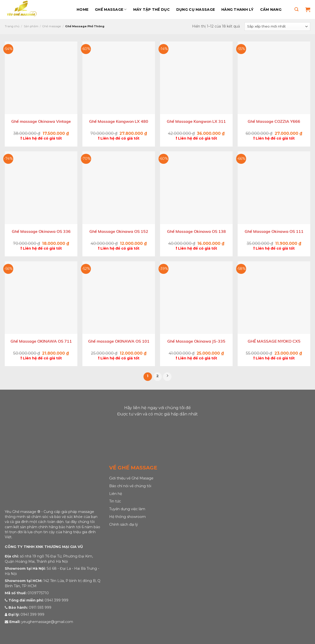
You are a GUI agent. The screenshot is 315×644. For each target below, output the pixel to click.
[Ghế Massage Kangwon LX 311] (196, 78)
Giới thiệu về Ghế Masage (131, 478)
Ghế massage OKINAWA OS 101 (119, 341)
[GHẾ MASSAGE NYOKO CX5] (274, 298)
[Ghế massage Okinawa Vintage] (41, 78)
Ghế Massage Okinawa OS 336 (41, 231)
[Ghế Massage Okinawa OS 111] (274, 188)
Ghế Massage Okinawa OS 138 (196, 231)
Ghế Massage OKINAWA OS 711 (41, 341)
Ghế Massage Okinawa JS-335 (196, 341)
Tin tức (115, 501)
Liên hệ (116, 494)
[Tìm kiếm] (296, 9)
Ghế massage (111, 9)
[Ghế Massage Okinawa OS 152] (119, 188)
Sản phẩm (31, 26)
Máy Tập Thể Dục (151, 10)
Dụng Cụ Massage (196, 10)
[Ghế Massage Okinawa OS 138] (196, 188)
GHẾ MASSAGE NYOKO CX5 (274, 341)
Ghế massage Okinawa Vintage (41, 121)
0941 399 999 (56, 600)
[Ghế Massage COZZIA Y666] (274, 78)
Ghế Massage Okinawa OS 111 (274, 231)
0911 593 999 (40, 607)
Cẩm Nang (271, 10)
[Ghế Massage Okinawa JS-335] (196, 298)
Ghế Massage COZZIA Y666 (274, 121)
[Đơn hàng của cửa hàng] (277, 27)
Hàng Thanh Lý (238, 10)
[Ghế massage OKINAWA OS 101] (119, 298)
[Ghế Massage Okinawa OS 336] (41, 188)
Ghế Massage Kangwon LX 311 (196, 121)
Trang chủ (12, 26)
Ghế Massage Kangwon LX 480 (119, 121)
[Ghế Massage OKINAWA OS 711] (41, 298)
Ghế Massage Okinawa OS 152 (119, 231)
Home (83, 10)
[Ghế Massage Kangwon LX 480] (119, 78)
